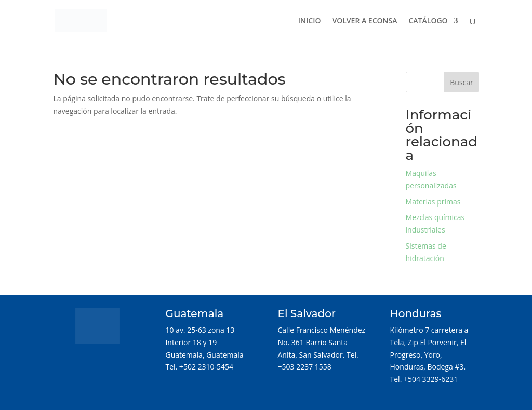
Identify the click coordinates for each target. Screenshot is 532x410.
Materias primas (433, 202)
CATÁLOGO (428, 21)
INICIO (310, 21)
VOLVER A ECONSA (365, 21)
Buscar (462, 82)
